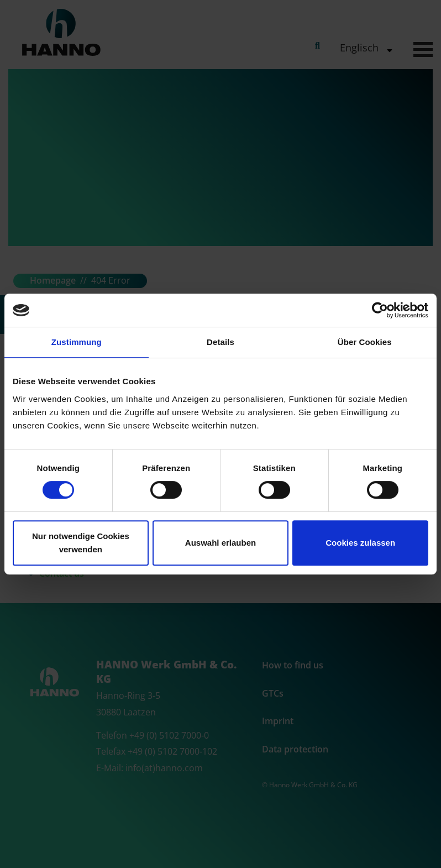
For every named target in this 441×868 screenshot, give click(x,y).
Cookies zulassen (360, 543)
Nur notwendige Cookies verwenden (81, 543)
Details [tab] (221, 342)
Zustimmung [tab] (77, 342)
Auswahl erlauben (221, 543)
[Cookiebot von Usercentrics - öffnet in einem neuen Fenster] (380, 310)
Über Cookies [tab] (365, 342)
